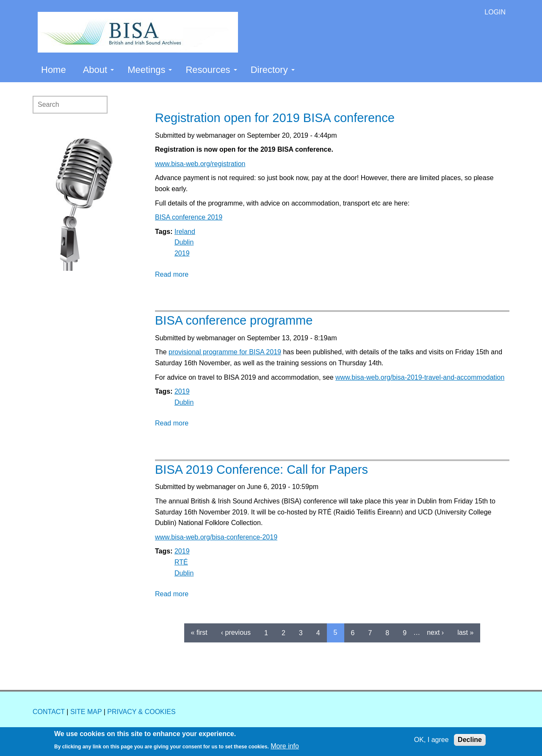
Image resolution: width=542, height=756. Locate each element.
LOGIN (495, 12)
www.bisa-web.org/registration (200, 164)
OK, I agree (431, 740)
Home (54, 70)
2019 (182, 253)
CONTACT (49, 712)
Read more (172, 274)
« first (199, 632)
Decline (470, 740)
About (99, 70)
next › (435, 632)
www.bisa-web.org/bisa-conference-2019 (216, 537)
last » (465, 632)
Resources (211, 70)
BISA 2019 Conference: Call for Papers (261, 470)
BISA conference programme (234, 320)
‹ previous (236, 632)
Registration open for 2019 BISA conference (275, 118)
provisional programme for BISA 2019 (225, 352)
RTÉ (181, 562)
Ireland (185, 232)
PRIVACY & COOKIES (141, 712)
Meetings (150, 70)
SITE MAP (86, 712)
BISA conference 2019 (189, 217)
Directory (273, 70)
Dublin (184, 242)
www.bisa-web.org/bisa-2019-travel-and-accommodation (420, 377)
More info (285, 746)
